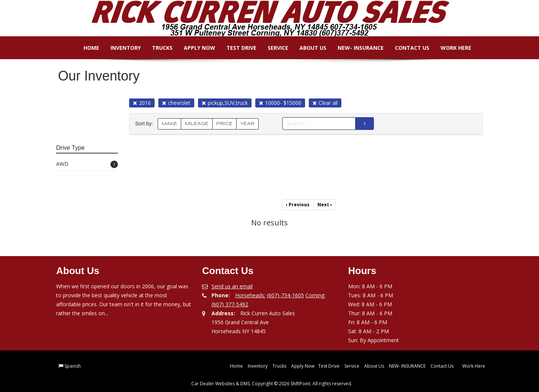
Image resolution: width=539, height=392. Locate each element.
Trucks (157, 48)
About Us (308, 48)
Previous (298, 205)
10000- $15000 (280, 103)
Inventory (120, 48)
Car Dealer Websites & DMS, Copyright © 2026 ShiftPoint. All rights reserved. (272, 384)
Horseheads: (250, 295)
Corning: (315, 295)
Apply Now (194, 48)
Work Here (451, 48)
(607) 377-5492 (230, 304)
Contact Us (407, 48)
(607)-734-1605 (285, 295)
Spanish (73, 366)
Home (86, 48)
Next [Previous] (325, 205)
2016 (142, 103)
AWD (87, 164)
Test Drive (236, 48)
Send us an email (232, 286)
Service (273, 48)
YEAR (247, 124)
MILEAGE (197, 124)
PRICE (224, 124)
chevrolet (176, 103)
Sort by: (146, 124)
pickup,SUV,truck (225, 103)
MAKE (169, 124)
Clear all (325, 103)
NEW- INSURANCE (355, 48)
